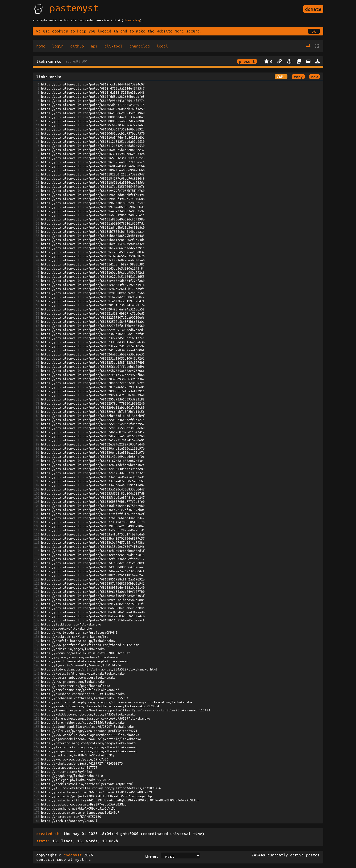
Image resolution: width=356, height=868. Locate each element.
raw (314, 77)
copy (298, 77)
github (77, 46)
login (58, 46)
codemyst (73, 855)
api (94, 46)
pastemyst (74, 8)
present (247, 61)
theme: (152, 856)
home (41, 46)
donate (313, 9)
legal (162, 46)
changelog (132, 20)
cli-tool (114, 46)
